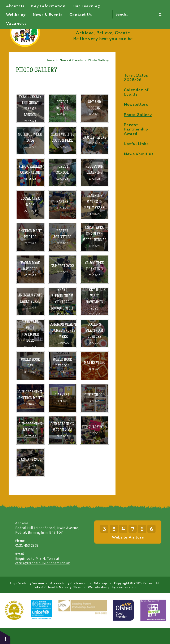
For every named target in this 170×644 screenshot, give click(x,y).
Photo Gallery (98, 76)
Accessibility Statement (69, 599)
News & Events (71, 76)
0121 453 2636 (27, 562)
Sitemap (100, 599)
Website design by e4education (112, 603)
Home (50, 76)
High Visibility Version (27, 599)
